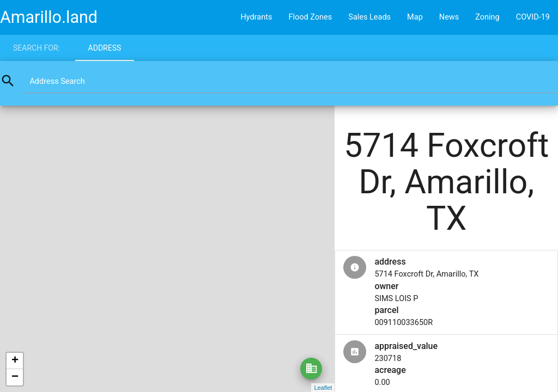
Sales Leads (369, 17)
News (449, 17)
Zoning (487, 17)
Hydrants (256, 17)
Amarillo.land (49, 17)
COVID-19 (533, 17)
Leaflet (323, 388)
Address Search (57, 81)
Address (105, 48)
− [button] (15, 377)
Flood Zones (310, 17)
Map (415, 17)
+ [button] (15, 361)
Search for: (37, 48)
